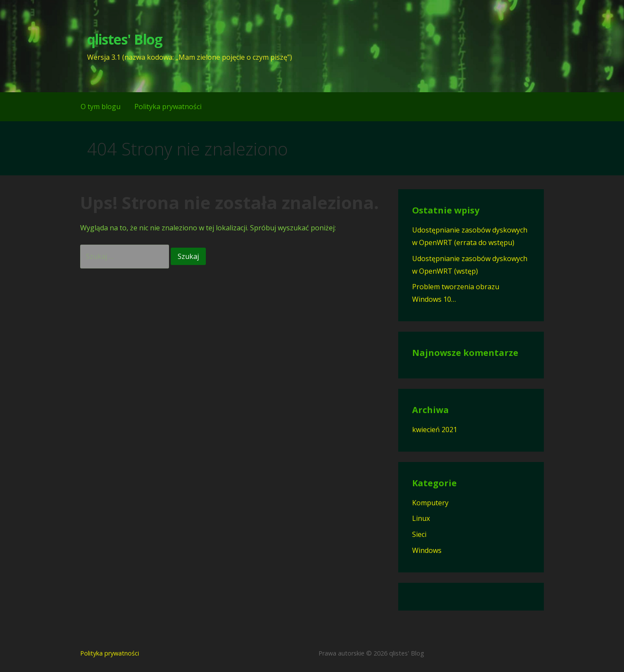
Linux (421, 518)
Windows (427, 550)
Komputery (430, 503)
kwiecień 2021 (435, 430)
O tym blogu (101, 107)
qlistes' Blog (125, 39)
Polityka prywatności (168, 107)
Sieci (419, 534)
